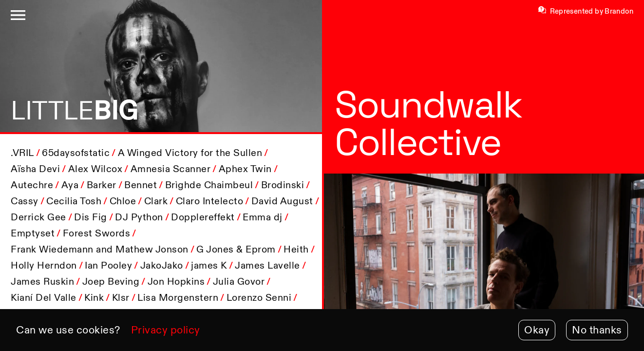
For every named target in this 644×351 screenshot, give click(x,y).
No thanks (597, 330)
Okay (537, 330)
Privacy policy (166, 330)
